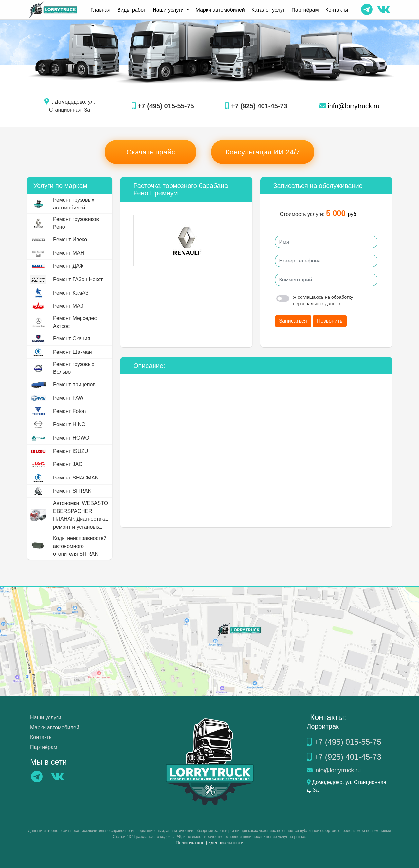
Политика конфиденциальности (210, 843)
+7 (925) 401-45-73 (256, 106)
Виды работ (132, 10)
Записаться (293, 321)
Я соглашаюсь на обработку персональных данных (315, 300)
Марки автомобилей (220, 10)
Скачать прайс (151, 152)
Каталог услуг (268, 10)
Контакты (336, 10)
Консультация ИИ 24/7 (263, 152)
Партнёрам (305, 10)
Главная (101, 10)
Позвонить (330, 321)
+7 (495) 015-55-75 (163, 106)
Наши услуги (46, 718)
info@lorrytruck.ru (350, 106)
